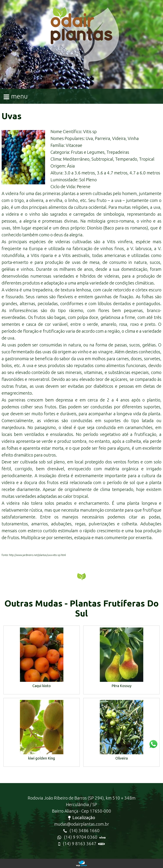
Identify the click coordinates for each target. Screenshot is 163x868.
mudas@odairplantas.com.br (82, 824)
